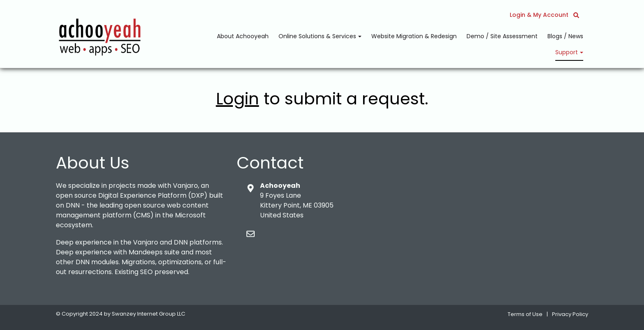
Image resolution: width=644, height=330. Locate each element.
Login (238, 99)
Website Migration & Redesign (414, 36)
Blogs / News (565, 36)
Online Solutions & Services (318, 36)
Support (567, 52)
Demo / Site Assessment (502, 36)
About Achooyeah (243, 36)
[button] (576, 15)
